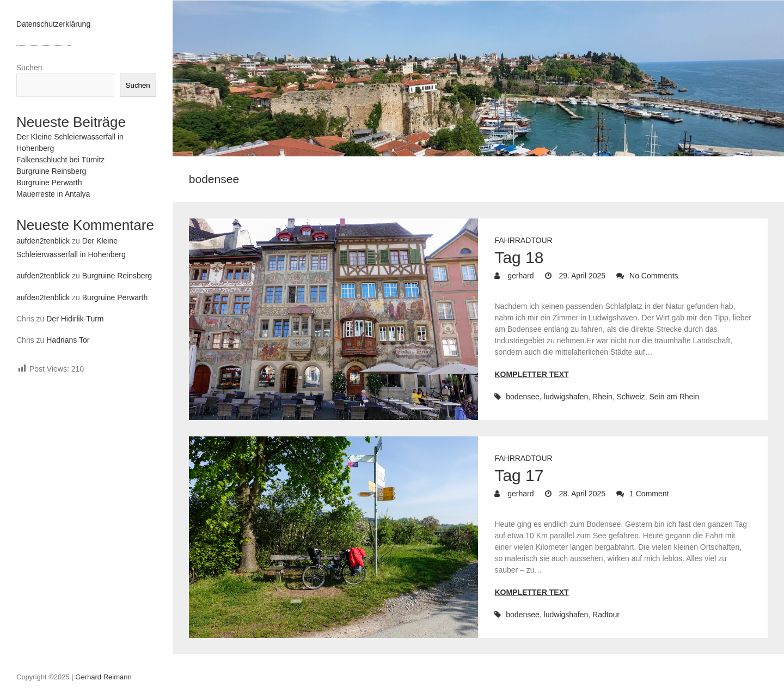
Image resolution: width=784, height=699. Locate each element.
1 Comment (649, 494)
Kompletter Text (531, 374)
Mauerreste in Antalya (53, 194)
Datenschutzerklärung (53, 24)
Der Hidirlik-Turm (75, 319)
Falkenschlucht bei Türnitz (60, 160)
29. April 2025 (581, 276)
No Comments (654, 276)
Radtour (606, 615)
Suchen (29, 68)
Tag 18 (519, 257)
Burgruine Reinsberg (51, 171)
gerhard (519, 276)
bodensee (523, 397)
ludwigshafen (566, 397)
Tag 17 (519, 475)
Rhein (602, 397)
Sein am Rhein (674, 397)
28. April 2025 (581, 494)
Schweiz (630, 397)
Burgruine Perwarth (49, 183)
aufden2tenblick (43, 241)
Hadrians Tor (68, 340)
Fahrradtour (523, 240)
